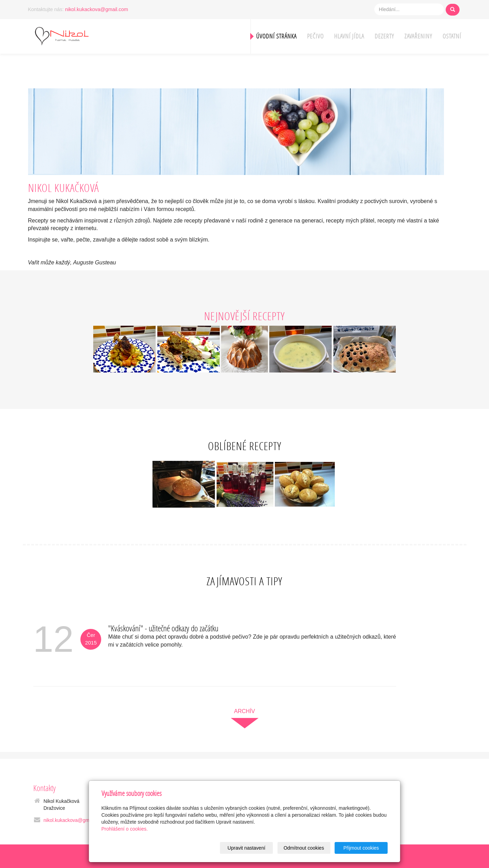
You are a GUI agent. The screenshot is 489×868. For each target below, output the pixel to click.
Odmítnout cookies (304, 848)
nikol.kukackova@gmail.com (97, 9)
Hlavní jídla (349, 36)
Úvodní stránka (276, 36)
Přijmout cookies (361, 848)
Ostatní (452, 36)
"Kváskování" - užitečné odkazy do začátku (163, 628)
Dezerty (384, 36)
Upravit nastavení (247, 848)
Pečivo (315, 36)
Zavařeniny (418, 36)
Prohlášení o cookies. (125, 829)
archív (244, 711)
